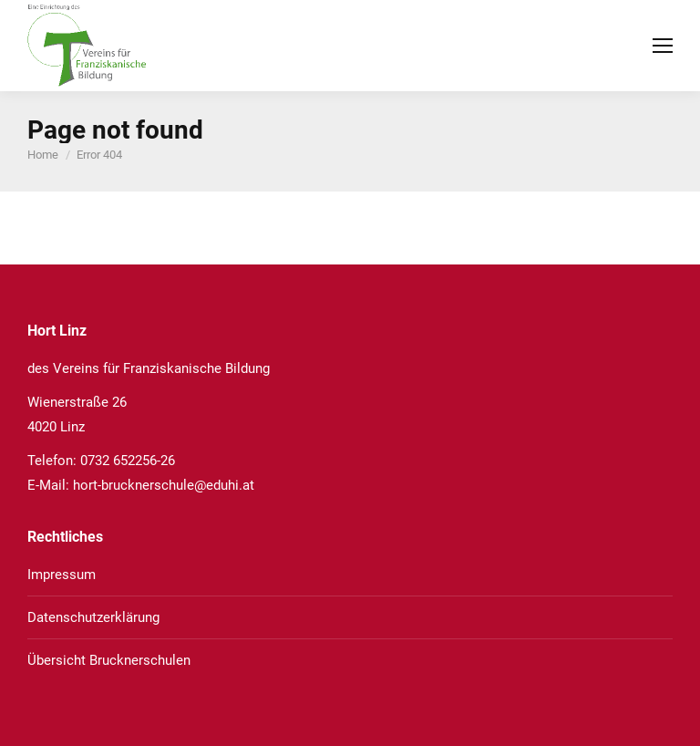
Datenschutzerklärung (93, 617)
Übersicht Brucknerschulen (109, 660)
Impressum (62, 575)
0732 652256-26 (128, 461)
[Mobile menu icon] (663, 46)
